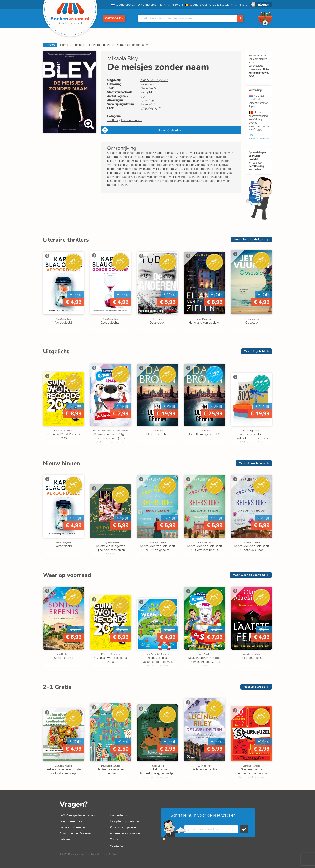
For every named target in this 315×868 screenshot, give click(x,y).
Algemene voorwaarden (126, 833)
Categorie (114, 18)
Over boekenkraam (72, 821)
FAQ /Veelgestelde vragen (77, 815)
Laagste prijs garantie (124, 821)
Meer (249, 240)
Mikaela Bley (123, 58)
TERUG (50, 45)
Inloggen (263, 5)
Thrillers (79, 45)
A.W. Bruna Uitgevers (154, 80)
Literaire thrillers (100, 45)
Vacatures (117, 846)
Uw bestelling (119, 815)
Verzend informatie (72, 827)
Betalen (65, 839)
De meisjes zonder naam (132, 45)
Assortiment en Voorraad (76, 833)
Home (64, 45)
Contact (115, 839)
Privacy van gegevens (124, 827)
